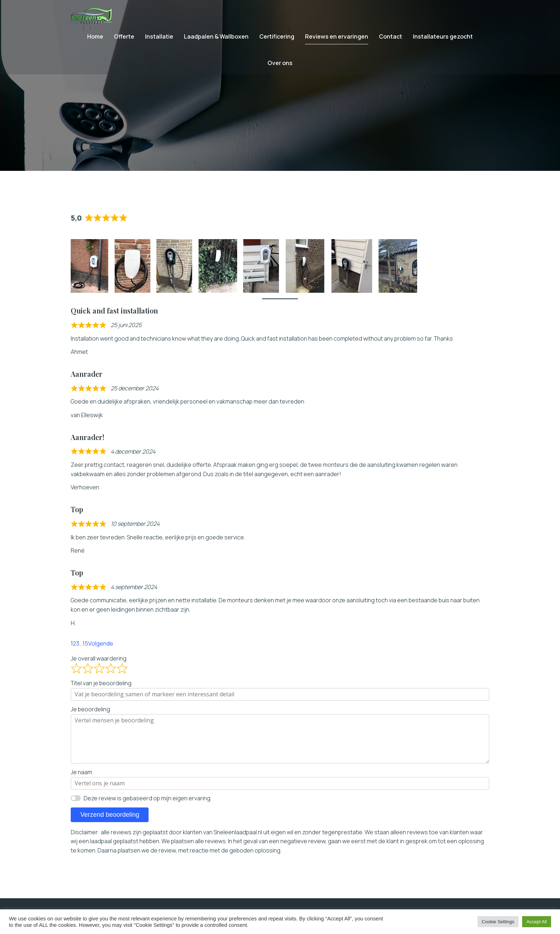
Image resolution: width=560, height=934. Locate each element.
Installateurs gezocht (443, 40)
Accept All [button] (537, 922)
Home (95, 40)
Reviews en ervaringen (337, 40)
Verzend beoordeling (110, 822)
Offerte (124, 40)
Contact (391, 40)
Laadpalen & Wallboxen (216, 40)
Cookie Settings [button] (498, 922)
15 (85, 650)
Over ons (280, 66)
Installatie (159, 40)
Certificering (277, 40)
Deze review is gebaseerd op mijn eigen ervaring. (147, 805)
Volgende (101, 651)
